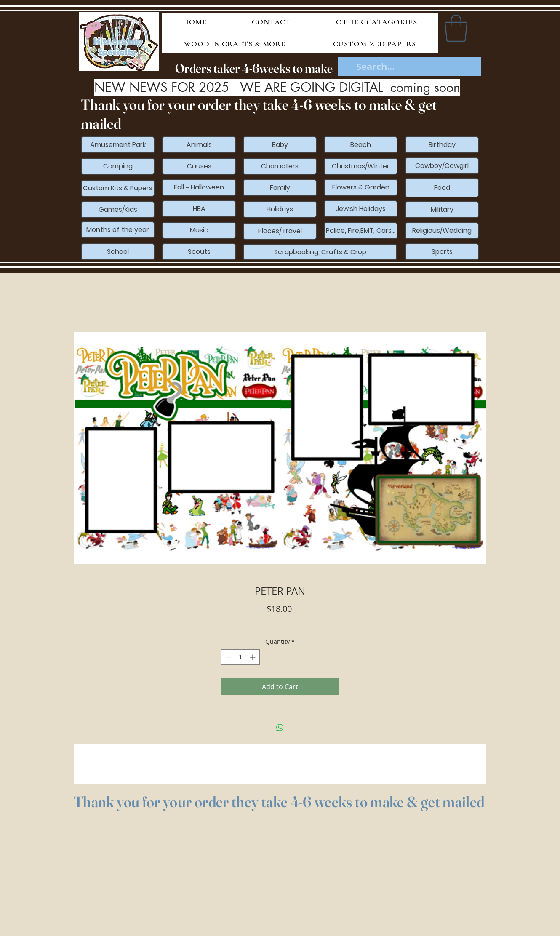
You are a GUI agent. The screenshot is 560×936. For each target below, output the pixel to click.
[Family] (280, 188)
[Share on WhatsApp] (280, 728)
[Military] (442, 210)
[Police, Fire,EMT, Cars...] (361, 231)
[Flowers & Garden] (361, 187)
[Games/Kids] (118, 210)
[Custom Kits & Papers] (118, 188)
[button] (456, 28)
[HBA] (199, 209)
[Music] (199, 230)
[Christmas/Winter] (361, 166)
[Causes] (199, 166)
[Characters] (280, 166)
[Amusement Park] (118, 145)
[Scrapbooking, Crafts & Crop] (320, 252)
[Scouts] (199, 252)
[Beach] (361, 145)
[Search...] (410, 67)
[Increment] (253, 657)
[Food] (442, 188)
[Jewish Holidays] (361, 209)
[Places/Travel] (280, 231)
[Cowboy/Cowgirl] (442, 166)
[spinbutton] (240, 657)
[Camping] (118, 166)
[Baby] (280, 145)
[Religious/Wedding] (442, 231)
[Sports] (442, 252)
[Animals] (199, 145)
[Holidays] (280, 209)
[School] (118, 252)
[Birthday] (442, 145)
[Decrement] (228, 657)
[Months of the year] (118, 230)
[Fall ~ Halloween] (199, 187)
